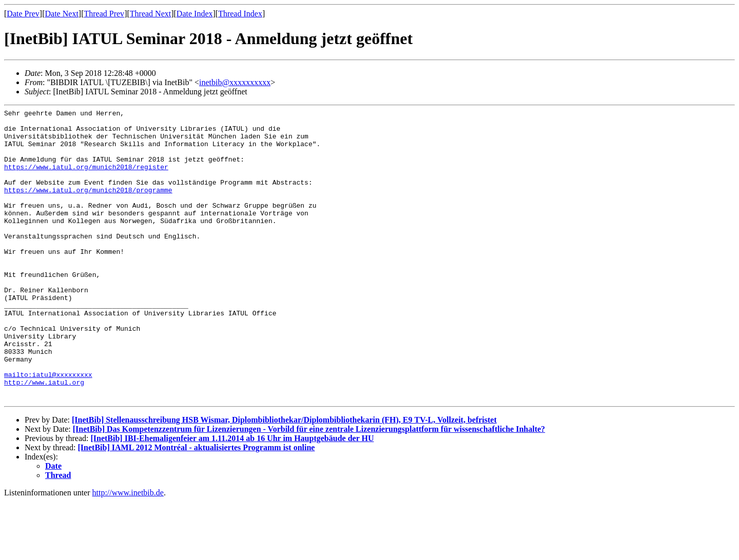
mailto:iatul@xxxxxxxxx (48, 428)
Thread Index (240, 14)
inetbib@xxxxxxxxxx (235, 82)
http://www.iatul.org (44, 437)
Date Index (195, 14)
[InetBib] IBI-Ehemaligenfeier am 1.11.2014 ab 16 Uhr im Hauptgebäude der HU (232, 497)
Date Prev (23, 14)
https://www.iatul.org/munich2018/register (86, 179)
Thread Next (150, 14)
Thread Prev (104, 14)
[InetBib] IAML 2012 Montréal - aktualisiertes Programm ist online (197, 506)
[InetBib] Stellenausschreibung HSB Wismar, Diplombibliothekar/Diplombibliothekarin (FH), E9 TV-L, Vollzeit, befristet (284, 478)
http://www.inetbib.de (128, 551)
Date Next (62, 14)
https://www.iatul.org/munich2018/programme (88, 207)
